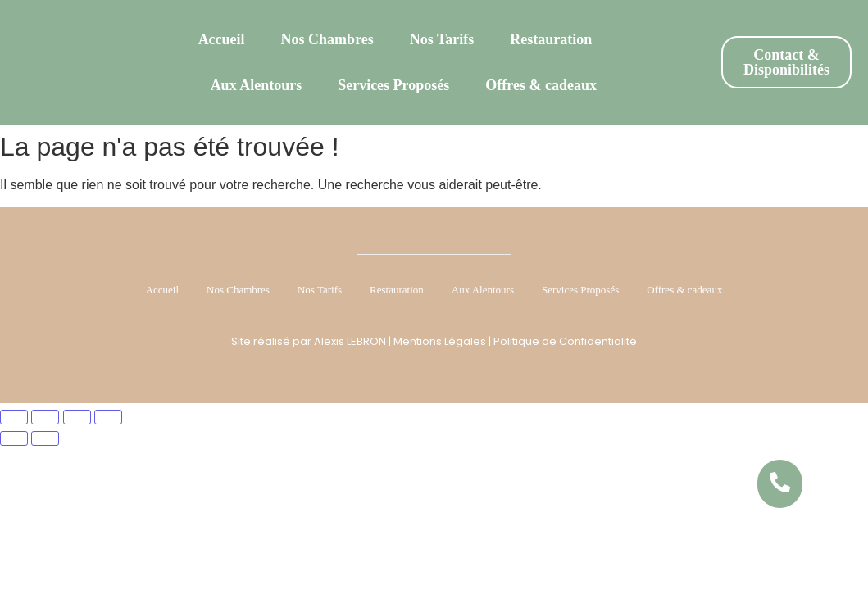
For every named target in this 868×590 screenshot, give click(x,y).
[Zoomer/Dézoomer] (14, 417)
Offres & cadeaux (541, 85)
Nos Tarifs (442, 39)
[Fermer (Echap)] (108, 417)
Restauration (551, 39)
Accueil (222, 39)
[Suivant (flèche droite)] (45, 438)
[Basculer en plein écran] (45, 417)
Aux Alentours (257, 85)
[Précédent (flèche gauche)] (14, 438)
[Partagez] (77, 417)
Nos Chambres (327, 39)
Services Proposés (393, 85)
